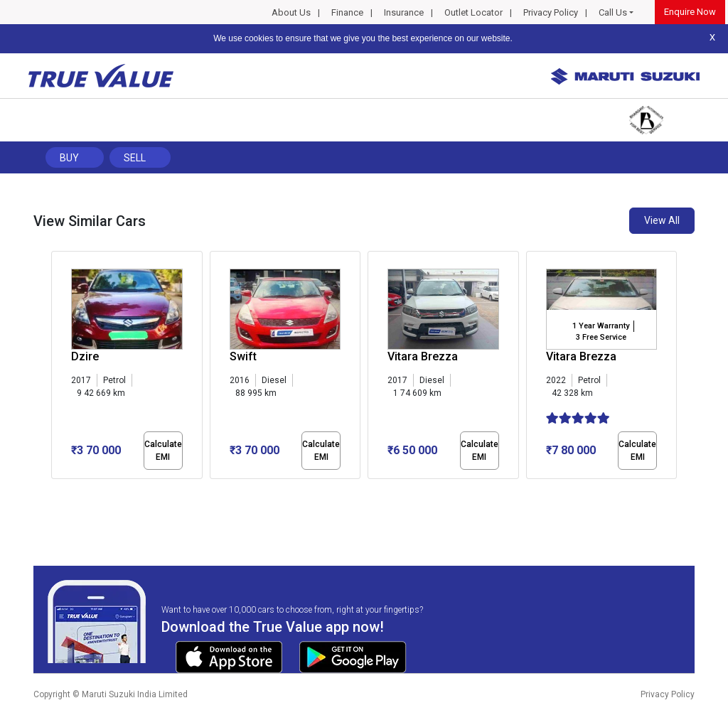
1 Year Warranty (601, 326)
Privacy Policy (551, 12)
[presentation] (59, 368)
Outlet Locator (473, 12)
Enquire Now (690, 12)
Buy (69, 158)
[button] (55, 491)
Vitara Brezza (423, 356)
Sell (135, 158)
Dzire (85, 356)
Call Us (613, 12)
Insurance (404, 12)
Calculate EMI (163, 451)
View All (662, 220)
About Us (291, 12)
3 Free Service (601, 337)
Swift (243, 356)
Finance (347, 12)
